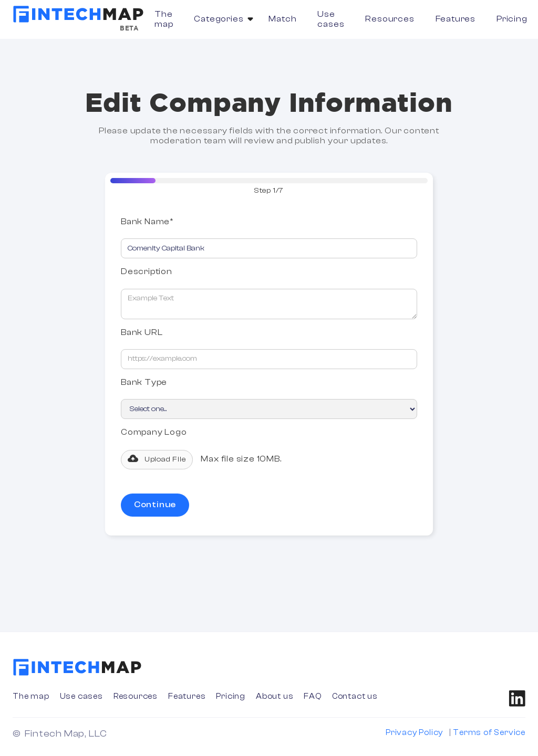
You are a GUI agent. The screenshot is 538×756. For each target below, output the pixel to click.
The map (164, 19)
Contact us (355, 696)
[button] (221, 19)
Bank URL (142, 333)
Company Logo (154, 434)
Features (456, 19)
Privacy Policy (414, 733)
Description (147, 273)
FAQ (312, 696)
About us (275, 696)
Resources (390, 19)
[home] (78, 14)
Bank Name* (147, 223)
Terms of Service (489, 733)
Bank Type (144, 384)
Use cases (331, 19)
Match (282, 19)
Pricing (512, 19)
